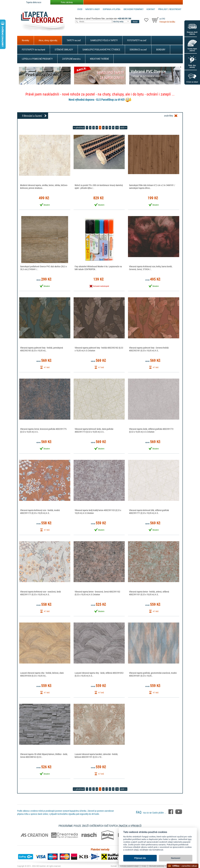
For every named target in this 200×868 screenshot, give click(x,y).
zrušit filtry (169, 116)
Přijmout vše (140, 858)
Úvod (80, 9)
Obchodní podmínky (133, 9)
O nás (144, 866)
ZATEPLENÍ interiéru (71, 59)
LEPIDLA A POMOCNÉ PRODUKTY (37, 59)
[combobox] (122, 22)
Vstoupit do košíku (167, 22)
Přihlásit (163, 9)
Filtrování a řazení (32, 116)
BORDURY (161, 49)
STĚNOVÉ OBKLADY (64, 49)
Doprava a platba (112, 9)
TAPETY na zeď (74, 40)
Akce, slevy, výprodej (48, 40)
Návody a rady (93, 9)
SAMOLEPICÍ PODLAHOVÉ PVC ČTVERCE (101, 49)
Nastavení (176, 858)
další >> (124, 128)
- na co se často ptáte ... (151, 813)
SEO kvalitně (41, 866)
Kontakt (151, 9)
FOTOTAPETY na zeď (137, 40)
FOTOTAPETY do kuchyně (34, 49)
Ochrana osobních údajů (129, 866)
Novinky (25, 40)
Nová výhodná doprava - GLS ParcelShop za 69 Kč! (97, 100)
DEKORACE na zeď (138, 49)
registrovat (175, 9)
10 (117, 128)
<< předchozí (79, 128)
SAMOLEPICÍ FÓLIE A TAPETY (104, 40)
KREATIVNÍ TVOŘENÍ (99, 59)
